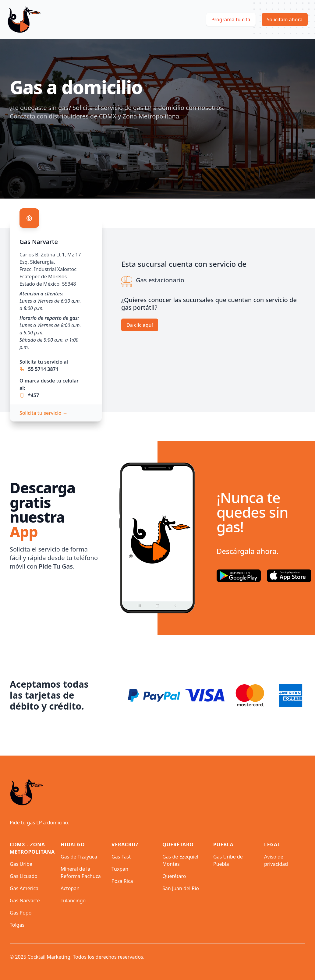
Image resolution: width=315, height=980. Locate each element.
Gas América (24, 888)
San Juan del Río (181, 888)
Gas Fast (121, 857)
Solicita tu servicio (44, 413)
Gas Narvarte (25, 901)
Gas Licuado (24, 876)
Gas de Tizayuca (79, 857)
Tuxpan (120, 869)
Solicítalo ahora (285, 19)
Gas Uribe (21, 864)
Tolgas (17, 925)
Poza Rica (122, 881)
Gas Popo (21, 913)
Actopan (70, 888)
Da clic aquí (140, 325)
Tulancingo (73, 901)
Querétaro (174, 876)
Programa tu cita (231, 19)
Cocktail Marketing (49, 957)
